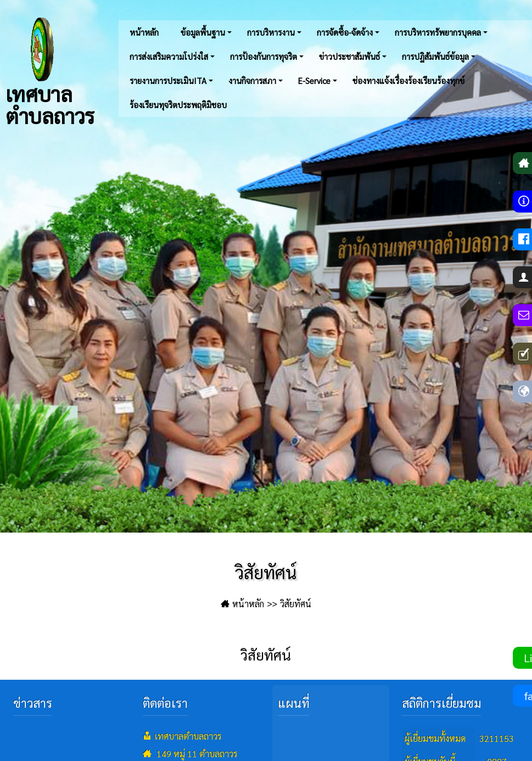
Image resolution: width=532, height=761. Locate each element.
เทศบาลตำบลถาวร (50, 71)
